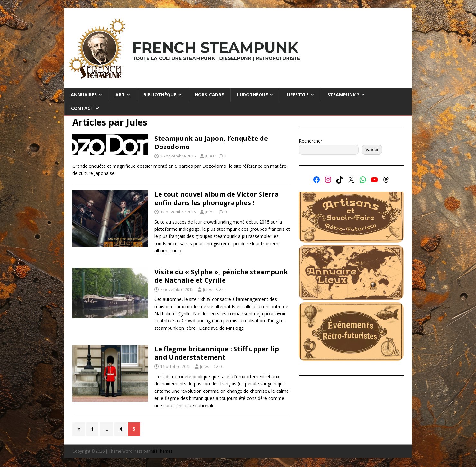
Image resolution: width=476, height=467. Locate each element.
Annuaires (84, 95)
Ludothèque (252, 95)
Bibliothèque (160, 95)
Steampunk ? (343, 95)
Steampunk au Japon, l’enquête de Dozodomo (211, 143)
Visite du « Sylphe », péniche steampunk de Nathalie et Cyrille (221, 276)
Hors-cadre (209, 95)
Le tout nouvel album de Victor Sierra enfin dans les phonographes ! (217, 198)
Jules (210, 156)
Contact (82, 108)
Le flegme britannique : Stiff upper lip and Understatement (217, 353)
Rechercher (311, 141)
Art (120, 95)
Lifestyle (298, 95)
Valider (372, 150)
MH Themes (162, 451)
